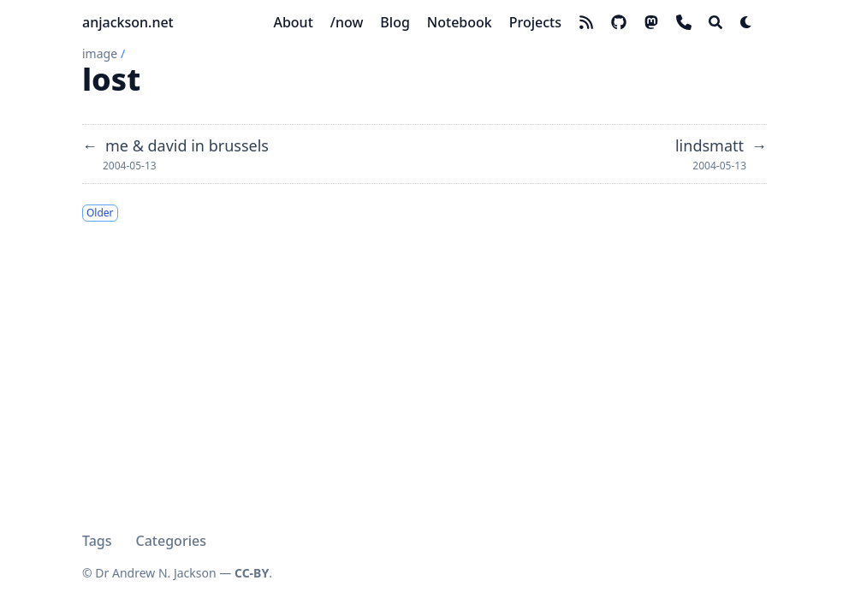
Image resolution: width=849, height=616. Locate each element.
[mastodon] (651, 22)
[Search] (715, 22)
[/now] (347, 22)
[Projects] (535, 22)
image (100, 53)
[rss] (586, 22)
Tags (97, 541)
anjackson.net (128, 22)
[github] (619, 22)
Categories (171, 541)
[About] (293, 22)
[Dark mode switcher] (746, 22)
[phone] (684, 22)
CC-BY (252, 573)
